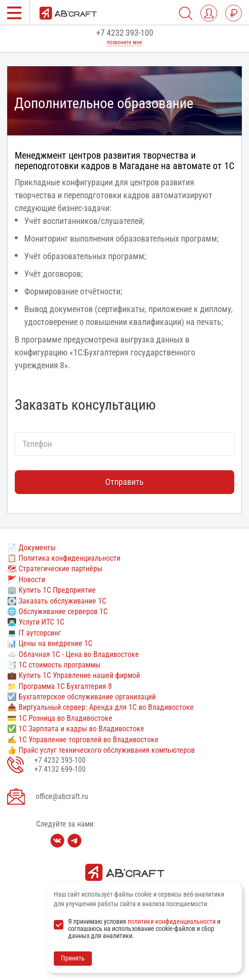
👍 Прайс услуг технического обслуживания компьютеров (101, 750)
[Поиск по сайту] (186, 13)
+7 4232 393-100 (125, 33)
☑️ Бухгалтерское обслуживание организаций (81, 697)
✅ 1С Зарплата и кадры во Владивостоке (76, 729)
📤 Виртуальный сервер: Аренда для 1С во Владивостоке (100, 707)
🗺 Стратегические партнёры (55, 569)
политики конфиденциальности (172, 921)
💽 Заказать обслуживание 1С (57, 601)
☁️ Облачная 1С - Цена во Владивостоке (73, 654)
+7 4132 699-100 (60, 769)
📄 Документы (31, 548)
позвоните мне (124, 42)
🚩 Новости (26, 580)
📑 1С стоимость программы (54, 665)
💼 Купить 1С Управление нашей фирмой (74, 675)
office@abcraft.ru (62, 796)
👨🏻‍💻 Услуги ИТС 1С (36, 622)
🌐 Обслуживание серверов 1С (57, 611)
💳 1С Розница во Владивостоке (60, 718)
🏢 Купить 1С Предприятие (51, 590)
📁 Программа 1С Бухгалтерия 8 (60, 686)
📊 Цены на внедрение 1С (50, 643)
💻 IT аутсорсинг (34, 633)
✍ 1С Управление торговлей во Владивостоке (83, 740)
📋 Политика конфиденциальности (64, 558)
